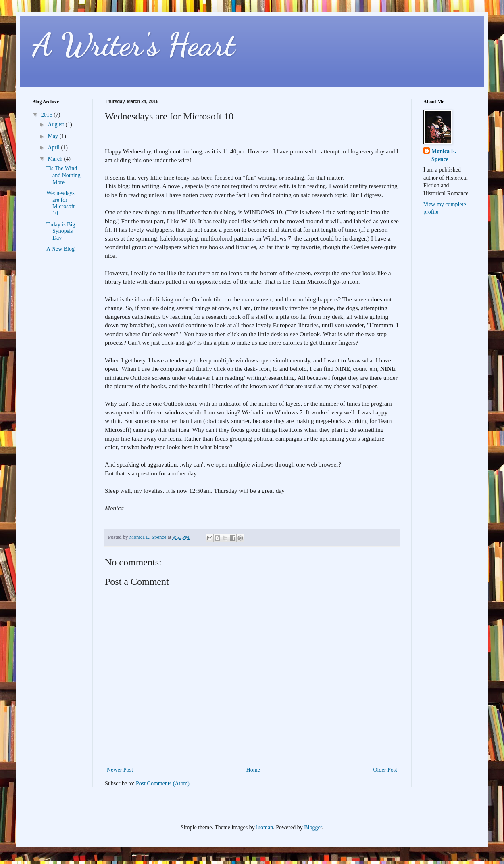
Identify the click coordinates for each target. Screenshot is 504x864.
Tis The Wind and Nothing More (64, 175)
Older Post (385, 770)
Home (253, 770)
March (56, 159)
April (54, 147)
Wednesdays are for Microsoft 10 (60, 203)
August (56, 124)
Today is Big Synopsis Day (61, 231)
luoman (264, 827)
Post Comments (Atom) (163, 783)
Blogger (313, 827)
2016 (48, 115)
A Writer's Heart (134, 44)
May (53, 136)
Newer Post (120, 770)
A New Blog (60, 249)
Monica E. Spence (444, 155)
